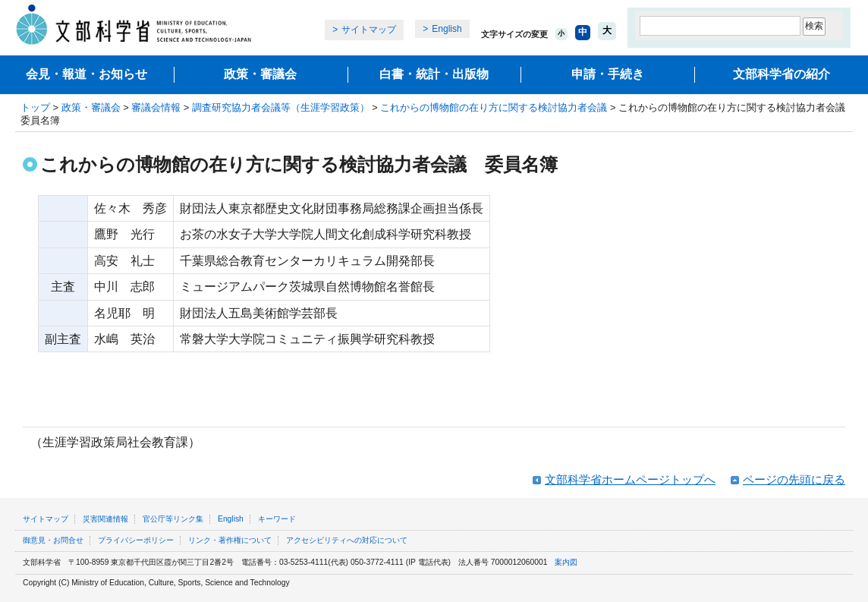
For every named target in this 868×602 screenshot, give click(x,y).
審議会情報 (156, 107)
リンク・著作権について (230, 540)
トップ (35, 107)
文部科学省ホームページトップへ (630, 479)
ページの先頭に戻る (794, 479)
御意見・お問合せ (53, 540)
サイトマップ (369, 30)
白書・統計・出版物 (434, 74)
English (447, 29)
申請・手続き (608, 74)
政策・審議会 (260, 74)
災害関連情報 (105, 519)
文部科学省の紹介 (782, 74)
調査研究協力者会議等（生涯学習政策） (281, 107)
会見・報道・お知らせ (86, 74)
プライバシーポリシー (136, 540)
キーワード (277, 519)
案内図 (566, 562)
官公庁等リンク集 (173, 519)
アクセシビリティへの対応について (347, 540)
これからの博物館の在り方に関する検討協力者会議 (494, 107)
